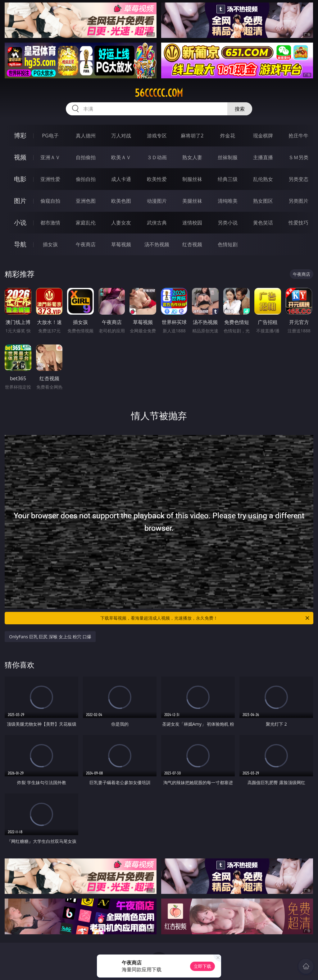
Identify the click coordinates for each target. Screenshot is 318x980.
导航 (20, 244)
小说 (20, 222)
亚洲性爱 (50, 179)
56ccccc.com (159, 93)
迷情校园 (192, 223)
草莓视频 (121, 244)
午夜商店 (86, 244)
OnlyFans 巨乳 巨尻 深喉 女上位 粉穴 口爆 (50, 637)
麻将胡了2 (192, 136)
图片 (20, 201)
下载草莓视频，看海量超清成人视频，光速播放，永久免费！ (205, 618)
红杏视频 (192, 244)
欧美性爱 (157, 179)
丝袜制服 (228, 157)
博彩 (20, 135)
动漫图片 (157, 201)
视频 (20, 157)
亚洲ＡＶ (50, 157)
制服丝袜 (192, 179)
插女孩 (50, 244)
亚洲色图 (86, 201)
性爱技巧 (298, 223)
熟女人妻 (192, 157)
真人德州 (86, 136)
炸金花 (228, 136)
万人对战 (121, 136)
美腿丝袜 (192, 201)
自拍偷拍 (86, 157)
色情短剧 (228, 244)
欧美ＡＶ (121, 157)
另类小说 (228, 223)
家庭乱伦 (86, 223)
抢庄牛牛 (298, 136)
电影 (20, 179)
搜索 (240, 109)
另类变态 (298, 179)
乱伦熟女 (263, 179)
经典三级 (228, 179)
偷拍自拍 (86, 179)
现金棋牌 (263, 136)
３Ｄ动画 (157, 157)
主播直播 (263, 157)
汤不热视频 (157, 244)
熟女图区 (263, 201)
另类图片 (298, 201)
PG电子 (50, 136)
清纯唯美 (228, 201)
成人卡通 (121, 179)
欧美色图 (121, 201)
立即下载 (202, 966)
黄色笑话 (263, 223)
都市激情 (50, 223)
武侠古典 (157, 223)
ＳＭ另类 (298, 157)
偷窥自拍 (50, 201)
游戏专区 (157, 136)
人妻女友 (121, 223)
